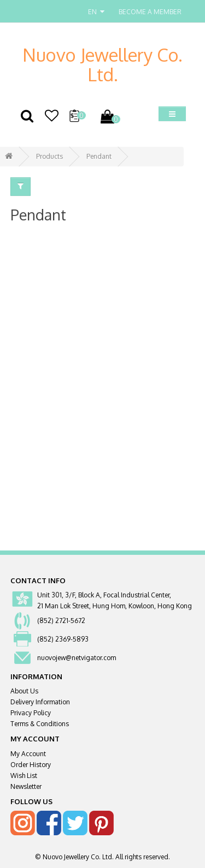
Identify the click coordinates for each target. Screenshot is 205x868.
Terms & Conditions (40, 724)
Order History (31, 765)
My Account (28, 754)
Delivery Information (40, 702)
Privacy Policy (31, 713)
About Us (24, 691)
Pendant (99, 156)
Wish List (24, 776)
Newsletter (26, 786)
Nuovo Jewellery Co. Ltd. (102, 64)
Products (49, 156)
